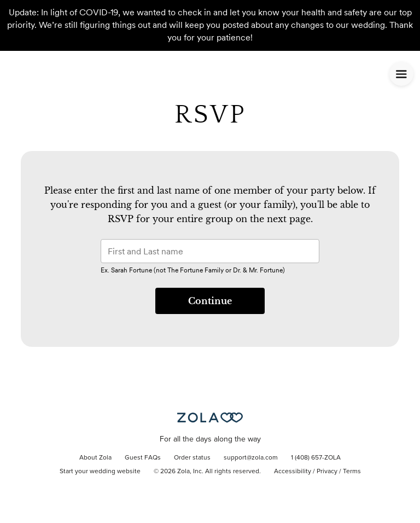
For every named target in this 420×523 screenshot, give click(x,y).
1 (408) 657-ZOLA (316, 458)
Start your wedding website (100, 472)
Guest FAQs (143, 458)
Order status (192, 458)
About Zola (95, 458)
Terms (352, 472)
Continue (210, 301)
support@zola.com (251, 458)
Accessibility (293, 472)
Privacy (327, 472)
